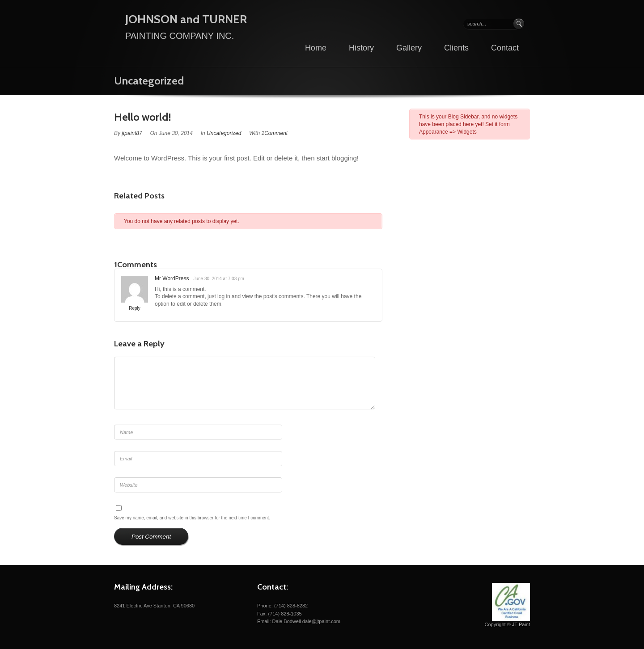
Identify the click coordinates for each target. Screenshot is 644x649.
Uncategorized (149, 81)
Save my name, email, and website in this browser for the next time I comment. (192, 518)
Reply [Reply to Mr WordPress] (135, 308)
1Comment (274, 133)
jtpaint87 (132, 133)
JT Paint (521, 624)
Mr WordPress (172, 278)
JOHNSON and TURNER (186, 19)
